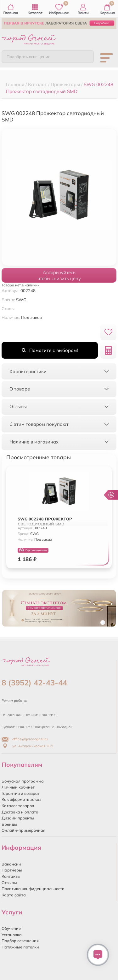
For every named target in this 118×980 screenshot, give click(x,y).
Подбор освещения (20, 941)
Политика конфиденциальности (33, 889)
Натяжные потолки (20, 947)
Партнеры (12, 870)
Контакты (11, 876)
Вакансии (11, 864)
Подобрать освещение (28, 56)
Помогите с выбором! (50, 350)
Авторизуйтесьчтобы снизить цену (59, 275)
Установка (12, 935)
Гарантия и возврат (21, 793)
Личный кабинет (18, 787)
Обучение (11, 928)
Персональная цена (33, 550)
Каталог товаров (18, 806)
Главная (11, 9)
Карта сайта (14, 895)
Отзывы (9, 883)
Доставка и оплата (20, 812)
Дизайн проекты (18, 818)
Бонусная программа (23, 781)
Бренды (9, 824)
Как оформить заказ (21, 799)
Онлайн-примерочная (23, 830)
